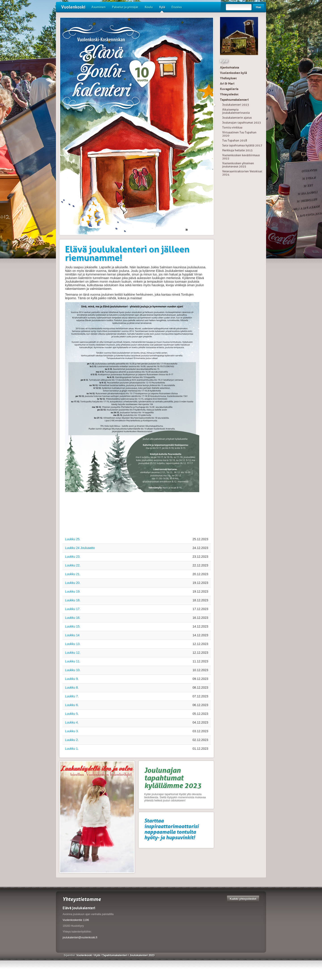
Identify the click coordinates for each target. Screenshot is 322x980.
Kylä (162, 9)
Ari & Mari (227, 83)
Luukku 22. (73, 565)
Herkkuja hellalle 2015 (237, 150)
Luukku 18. (73, 600)
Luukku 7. (72, 696)
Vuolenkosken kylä (233, 73)
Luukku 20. (73, 583)
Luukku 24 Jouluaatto (80, 548)
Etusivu (177, 7)
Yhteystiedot (229, 94)
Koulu (149, 7)
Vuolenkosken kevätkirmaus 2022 (241, 157)
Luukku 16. (73, 618)
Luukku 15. (73, 626)
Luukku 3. (72, 731)
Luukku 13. (73, 644)
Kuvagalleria (229, 89)
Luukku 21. (73, 574)
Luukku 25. (73, 539)
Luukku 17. (73, 609)
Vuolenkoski (73, 7)
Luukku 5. (72, 714)
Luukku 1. (72, 749)
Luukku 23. (73, 557)
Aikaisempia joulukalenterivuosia (236, 111)
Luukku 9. (72, 679)
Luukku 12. (73, 653)
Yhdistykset (228, 78)
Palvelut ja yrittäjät (125, 7)
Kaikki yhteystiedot (243, 899)
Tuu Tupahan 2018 (235, 140)
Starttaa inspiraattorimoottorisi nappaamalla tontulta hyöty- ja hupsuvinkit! (171, 829)
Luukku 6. (72, 705)
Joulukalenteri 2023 (236, 105)
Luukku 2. (72, 740)
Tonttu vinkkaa (232, 127)
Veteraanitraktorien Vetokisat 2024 (242, 173)
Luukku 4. (72, 722)
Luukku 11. (73, 661)
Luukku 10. (73, 670)
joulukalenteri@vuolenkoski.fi (80, 937)
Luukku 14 (72, 635)
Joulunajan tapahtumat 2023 (242, 123)
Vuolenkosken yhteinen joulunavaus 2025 (238, 165)
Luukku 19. (73, 591)
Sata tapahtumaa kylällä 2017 (242, 145)
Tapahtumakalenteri (234, 100)
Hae (258, 7)
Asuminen (99, 7)
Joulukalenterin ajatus (237, 118)
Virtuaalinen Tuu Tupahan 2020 (239, 134)
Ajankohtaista (230, 67)
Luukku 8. (72, 687)
